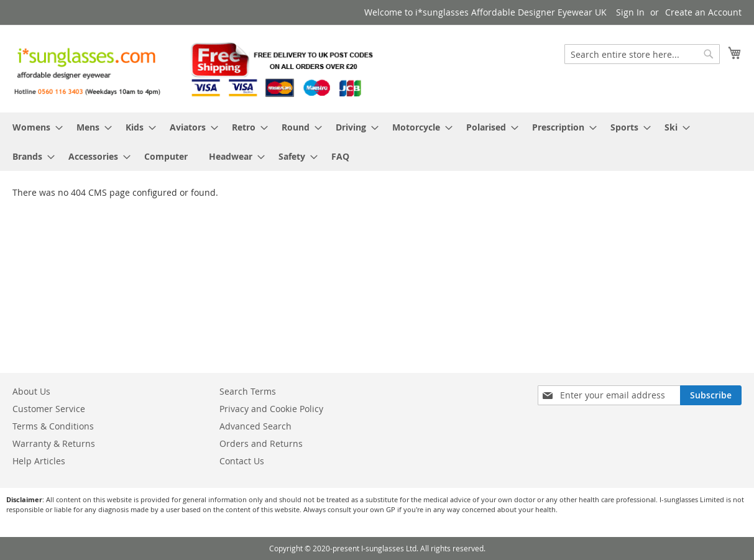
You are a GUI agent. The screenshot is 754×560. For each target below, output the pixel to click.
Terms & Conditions (53, 426)
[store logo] (195, 68)
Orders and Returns (261, 443)
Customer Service (49, 409)
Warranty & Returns (54, 443)
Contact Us (242, 461)
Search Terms (248, 391)
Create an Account (703, 12)
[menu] (377, 142)
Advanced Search (255, 426)
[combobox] (642, 54)
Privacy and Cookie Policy (271, 409)
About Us (31, 391)
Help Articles (39, 461)
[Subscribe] (711, 395)
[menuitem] (34, 127)
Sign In (630, 12)
